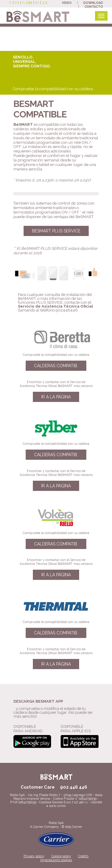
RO (37, 3)
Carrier (38, 827)
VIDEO (67, 3)
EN (17, 3)
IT (10, 3)
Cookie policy (61, 856)
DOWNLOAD (93, 3)
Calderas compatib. (56, 366)
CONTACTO (94, 7)
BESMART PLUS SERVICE (56, 231)
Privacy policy (34, 856)
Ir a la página (56, 397)
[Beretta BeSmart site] (38, 16)
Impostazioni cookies (56, 860)
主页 (45, 3)
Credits (83, 856)
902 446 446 (74, 787)
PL (24, 3)
